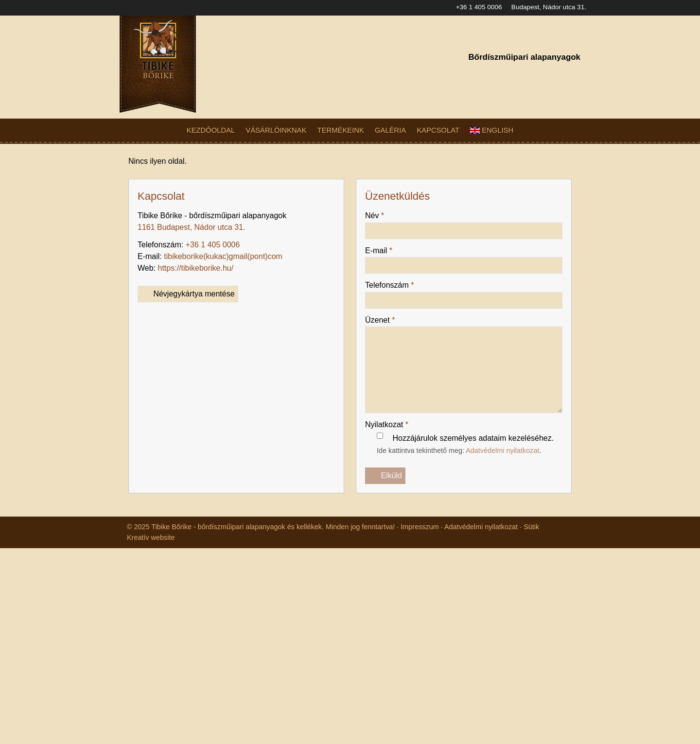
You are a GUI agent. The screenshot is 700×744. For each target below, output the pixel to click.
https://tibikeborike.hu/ (200, 257)
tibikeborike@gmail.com (207, 245)
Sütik (545, 504)
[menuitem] (218, 130)
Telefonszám (392, 274)
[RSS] (573, 77)
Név (376, 204)
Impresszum (429, 504)
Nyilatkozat (389, 413)
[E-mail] (506, 77)
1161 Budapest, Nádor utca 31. (193, 216)
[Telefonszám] (523, 77)
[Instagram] (556, 77)
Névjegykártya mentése (190, 282)
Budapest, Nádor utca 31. (547, 7)
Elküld (385, 465)
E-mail (379, 239)
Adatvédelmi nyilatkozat (512, 439)
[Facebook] (540, 77)
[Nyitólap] (213, 64)
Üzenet (381, 309)
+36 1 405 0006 (472, 7)
